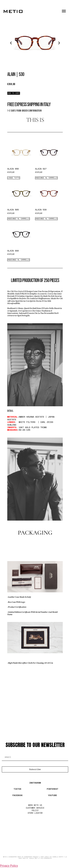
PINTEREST (52, 789)
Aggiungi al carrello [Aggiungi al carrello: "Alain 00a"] (19, 260)
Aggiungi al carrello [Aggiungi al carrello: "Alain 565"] (19, 219)
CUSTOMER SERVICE (35, 808)
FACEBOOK (17, 795)
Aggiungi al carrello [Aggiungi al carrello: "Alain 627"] (46, 178)
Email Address (12, 752)
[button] (11, 43)
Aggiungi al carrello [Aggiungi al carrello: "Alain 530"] (46, 219)
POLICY (35, 810)
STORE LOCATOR (35, 813)
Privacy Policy (9, 866)
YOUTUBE (52, 795)
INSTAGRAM (35, 783)
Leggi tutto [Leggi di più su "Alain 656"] (14, 178)
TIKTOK (17, 789)
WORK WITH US (35, 805)
